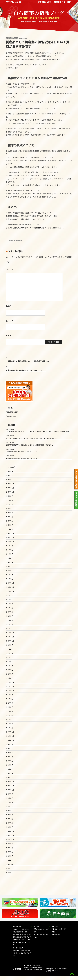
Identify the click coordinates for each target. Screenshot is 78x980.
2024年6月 (9, 558)
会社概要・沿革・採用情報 (59, 930)
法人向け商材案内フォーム (41, 936)
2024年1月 (9, 579)
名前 (8, 306)
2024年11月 (10, 537)
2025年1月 (9, 529)
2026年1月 (9, 479)
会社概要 (67, 3)
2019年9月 (9, 794)
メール (9, 321)
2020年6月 (9, 757)
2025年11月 (10, 488)
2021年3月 (9, 719)
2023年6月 (9, 608)
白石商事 (25, 38)
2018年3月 (9, 868)
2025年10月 (10, 492)
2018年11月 (10, 835)
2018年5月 (9, 860)
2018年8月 (9, 848)
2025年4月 (9, 517)
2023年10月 (10, 591)
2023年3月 (9, 620)
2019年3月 (9, 819)
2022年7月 (9, 653)
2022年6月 (9, 657)
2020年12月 (10, 732)
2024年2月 (9, 575)
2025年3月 (9, 521)
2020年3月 (9, 769)
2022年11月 (10, 637)
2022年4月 (9, 666)
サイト (9, 335)
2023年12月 (10, 583)
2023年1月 (9, 628)
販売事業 (58, 3)
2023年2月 (9, 624)
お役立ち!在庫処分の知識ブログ (22, 954)
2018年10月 (10, 839)
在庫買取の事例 (11, 416)
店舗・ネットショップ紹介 (41, 930)
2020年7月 (9, 753)
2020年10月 (10, 740)
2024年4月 (9, 566)
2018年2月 (9, 873)
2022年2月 (9, 674)
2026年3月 (9, 471)
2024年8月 (9, 550)
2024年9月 (9, 546)
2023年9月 (9, 595)
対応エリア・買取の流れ (21, 929)
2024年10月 (10, 542)
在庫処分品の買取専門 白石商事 (14, 3)
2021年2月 (9, 724)
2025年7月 (9, 504)
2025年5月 (9, 513)
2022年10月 (10, 641)
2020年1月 (9, 777)
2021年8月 (9, 699)
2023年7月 (9, 604)
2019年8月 (9, 798)
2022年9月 (9, 645)
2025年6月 (9, 508)
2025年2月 (9, 525)
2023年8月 (9, 599)
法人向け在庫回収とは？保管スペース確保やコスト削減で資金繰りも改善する (32, 438)
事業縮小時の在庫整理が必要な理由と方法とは (21, 458)
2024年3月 (9, 571)
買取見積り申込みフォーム (22, 950)
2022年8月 (9, 649)
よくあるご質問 (18, 948)
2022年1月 (9, 678)
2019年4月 (9, 815)
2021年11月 (10, 686)
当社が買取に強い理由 (20, 932)
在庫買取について (45, 3)
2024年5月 (9, 562)
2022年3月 (9, 670)
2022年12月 (10, 633)
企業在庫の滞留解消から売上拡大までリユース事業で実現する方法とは (29, 445)
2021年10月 (10, 690)
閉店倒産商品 (38, 228)
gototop (72, 974)
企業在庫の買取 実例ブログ (22, 937)
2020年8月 (9, 748)
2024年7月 (9, 554)
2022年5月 (9, 662)
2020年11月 (10, 736)
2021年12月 (10, 682)
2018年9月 (9, 844)
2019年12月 (10, 782)
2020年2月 (9, 773)
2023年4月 (9, 616)
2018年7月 (9, 852)
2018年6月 (9, 856)
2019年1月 (9, 827)
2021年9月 (9, 695)
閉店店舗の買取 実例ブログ (22, 934)
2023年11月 (10, 587)
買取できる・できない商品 (22, 940)
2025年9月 (9, 496)
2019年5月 (9, 810)
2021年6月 (9, 707)
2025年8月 (9, 500)
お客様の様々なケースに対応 (22, 944)
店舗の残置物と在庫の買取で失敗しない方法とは (22, 452)
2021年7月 (9, 703)
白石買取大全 (56, 934)
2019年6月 (9, 806)
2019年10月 (10, 790)
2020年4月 (9, 765)
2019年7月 (9, 802)
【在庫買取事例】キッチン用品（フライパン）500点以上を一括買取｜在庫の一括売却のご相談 (38, 432)
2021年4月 (9, 715)
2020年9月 (9, 744)
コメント (10, 269)
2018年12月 (10, 831)
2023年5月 (9, 612)
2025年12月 (10, 484)
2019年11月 (10, 786)
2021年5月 (9, 711)
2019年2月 (9, 823)
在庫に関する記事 (15, 240)
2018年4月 (9, 864)
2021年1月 (9, 728)
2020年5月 (9, 761)
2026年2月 (9, 475)
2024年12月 (10, 533)
